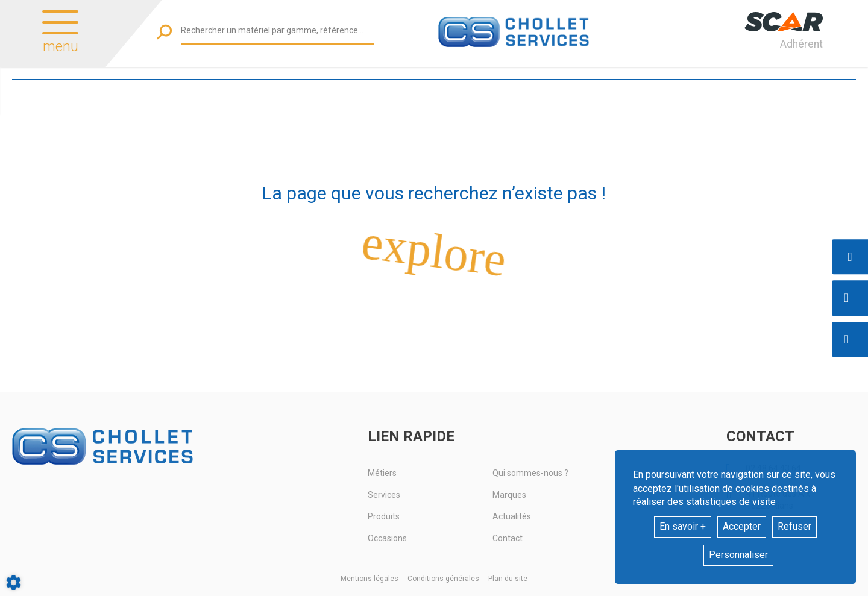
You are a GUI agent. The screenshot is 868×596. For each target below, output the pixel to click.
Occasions (387, 538)
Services (384, 495)
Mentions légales (370, 579)
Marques (509, 495)
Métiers (382, 473)
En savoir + (683, 526)
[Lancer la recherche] (164, 32)
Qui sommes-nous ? (530, 473)
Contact (508, 538)
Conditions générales (443, 579)
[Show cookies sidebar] (14, 582)
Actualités (512, 516)
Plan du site (508, 579)
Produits (384, 516)
